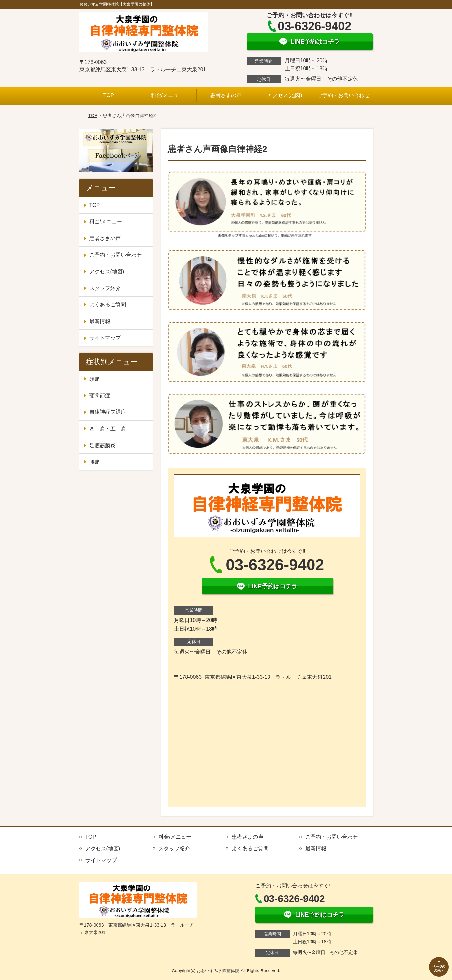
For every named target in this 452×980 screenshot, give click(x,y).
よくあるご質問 (108, 305)
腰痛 (95, 462)
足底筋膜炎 (102, 445)
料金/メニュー (167, 95)
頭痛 (95, 379)
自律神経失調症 (108, 412)
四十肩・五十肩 (108, 429)
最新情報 (100, 321)
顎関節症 (100, 396)
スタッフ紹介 (105, 288)
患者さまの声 (226, 95)
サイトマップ (105, 338)
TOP (109, 95)
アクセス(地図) (285, 95)
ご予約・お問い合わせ (343, 95)
